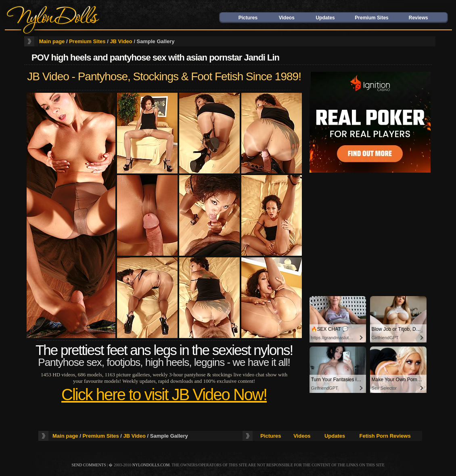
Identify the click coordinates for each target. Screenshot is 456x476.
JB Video (121, 41)
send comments (89, 465)
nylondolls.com (151, 465)
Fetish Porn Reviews (385, 436)
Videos (287, 18)
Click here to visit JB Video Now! (164, 395)
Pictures (248, 18)
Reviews (418, 18)
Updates (325, 18)
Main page (52, 41)
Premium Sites (371, 18)
